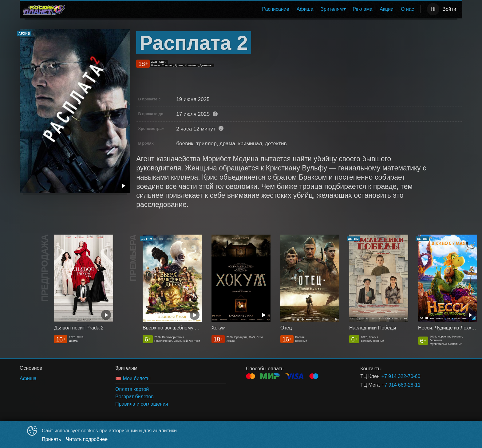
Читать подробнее (87, 439)
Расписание (275, 9)
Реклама (362, 9)
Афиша (305, 9)
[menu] (244, 9)
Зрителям (332, 9)
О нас (407, 9)
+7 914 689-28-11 (401, 385)
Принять (51, 439)
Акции (387, 9)
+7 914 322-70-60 (401, 376)
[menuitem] (275, 9)
